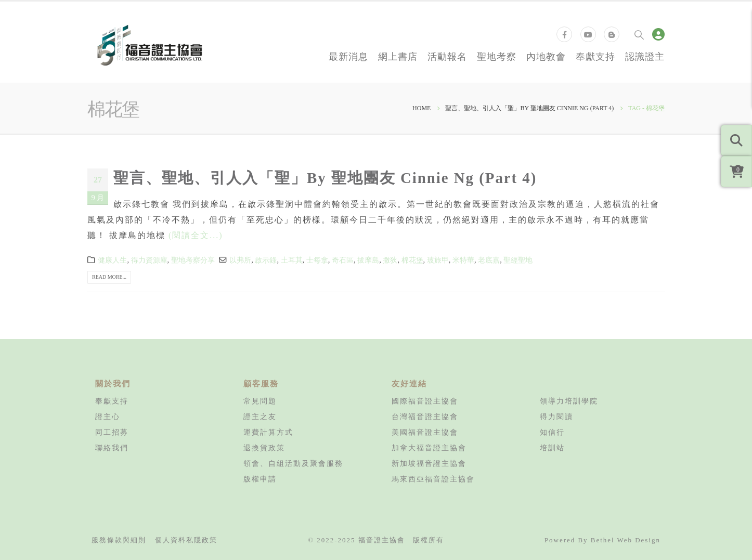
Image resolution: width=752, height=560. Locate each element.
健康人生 (112, 260)
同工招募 (112, 432)
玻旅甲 (438, 260)
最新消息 (348, 56)
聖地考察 (497, 56)
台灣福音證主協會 (425, 416)
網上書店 (398, 56)
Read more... (109, 277)
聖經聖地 (518, 260)
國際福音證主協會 (425, 401)
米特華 (463, 260)
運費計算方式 (268, 432)
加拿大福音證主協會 (429, 448)
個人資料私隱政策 (186, 540)
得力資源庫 (149, 260)
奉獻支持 (595, 56)
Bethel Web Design (626, 540)
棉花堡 (412, 260)
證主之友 (260, 416)
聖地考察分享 (193, 260)
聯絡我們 (112, 448)
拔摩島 (368, 260)
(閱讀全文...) (196, 235)
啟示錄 (266, 260)
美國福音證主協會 (425, 432)
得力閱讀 (556, 416)
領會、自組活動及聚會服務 (293, 463)
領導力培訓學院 (569, 401)
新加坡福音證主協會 (429, 463)
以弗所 (240, 260)
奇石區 (343, 260)
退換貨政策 (264, 448)
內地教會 (546, 56)
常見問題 (260, 401)
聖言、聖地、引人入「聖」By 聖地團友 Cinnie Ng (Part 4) (325, 178)
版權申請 (260, 479)
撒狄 (390, 260)
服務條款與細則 (119, 540)
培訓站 (552, 448)
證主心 (108, 416)
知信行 (552, 432)
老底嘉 (489, 260)
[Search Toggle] (639, 34)
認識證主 (645, 56)
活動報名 (447, 56)
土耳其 (292, 260)
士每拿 (317, 260)
